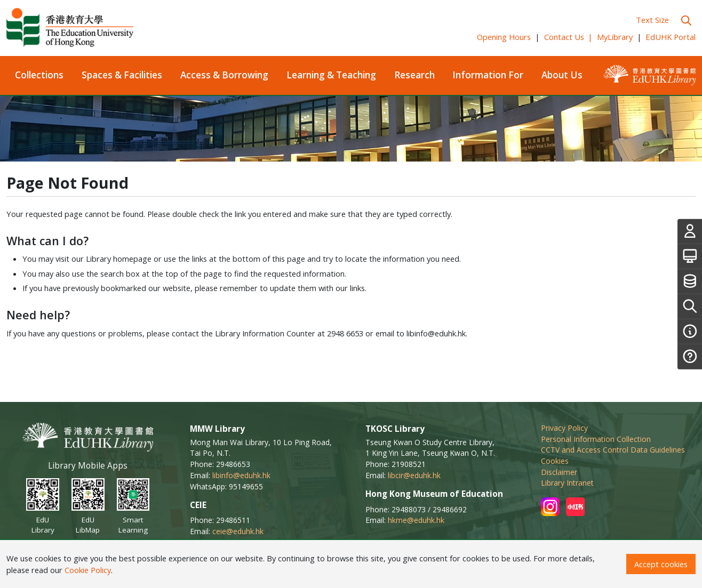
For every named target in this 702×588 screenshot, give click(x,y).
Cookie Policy (88, 570)
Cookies (555, 461)
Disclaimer (559, 472)
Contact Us (569, 37)
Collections (39, 75)
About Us (562, 75)
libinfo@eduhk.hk (241, 475)
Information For (488, 75)
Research (414, 75)
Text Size (652, 20)
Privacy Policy (564, 428)
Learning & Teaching (331, 75)
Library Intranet (567, 483)
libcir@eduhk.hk (414, 475)
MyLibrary (615, 37)
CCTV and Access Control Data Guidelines (613, 450)
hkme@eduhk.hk (416, 520)
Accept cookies (661, 564)
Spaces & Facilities (122, 75)
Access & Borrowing (224, 75)
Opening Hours (504, 37)
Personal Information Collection (596, 439)
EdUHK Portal (671, 37)
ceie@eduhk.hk (238, 531)
